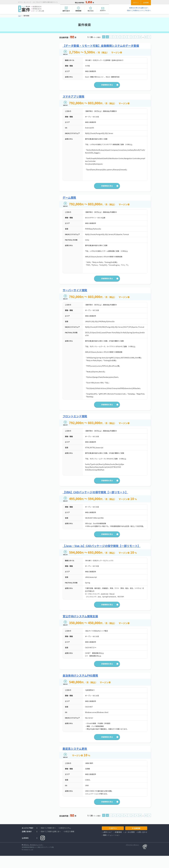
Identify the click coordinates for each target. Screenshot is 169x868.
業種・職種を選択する (33, 49)
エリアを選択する (31, 61)
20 (146, 37)
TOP (20, 16)
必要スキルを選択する (33, 94)
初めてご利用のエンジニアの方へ (139, 10)
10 (140, 37)
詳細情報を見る (105, 86)
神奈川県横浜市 (28, 65)
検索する (37, 138)
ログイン (134, 2)
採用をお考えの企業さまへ (139, 8)
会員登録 (145, 2)
